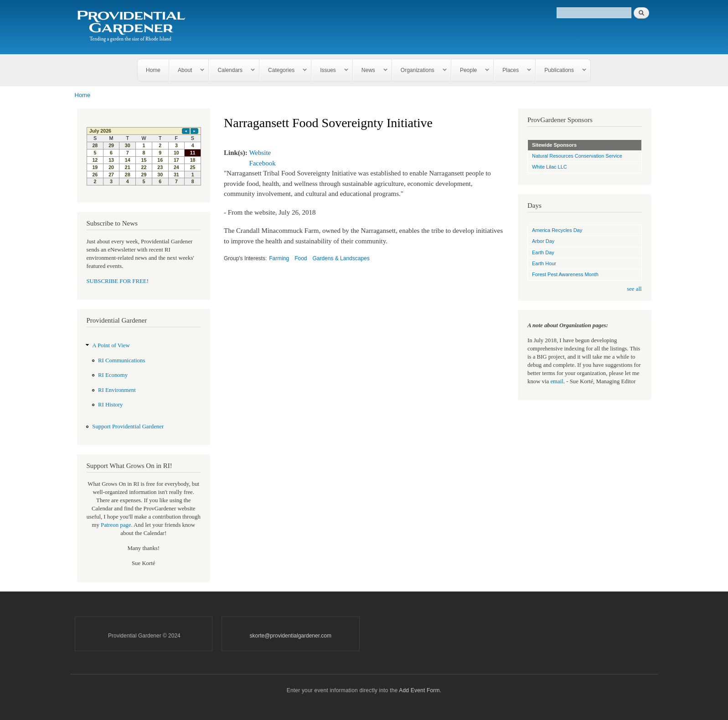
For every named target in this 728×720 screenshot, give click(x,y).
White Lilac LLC (550, 167)
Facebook (262, 163)
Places (513, 70)
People (470, 70)
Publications (561, 70)
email (557, 381)
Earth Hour (544, 263)
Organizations (420, 70)
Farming (279, 258)
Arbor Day (543, 241)
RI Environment (117, 390)
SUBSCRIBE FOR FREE (117, 281)
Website (260, 153)
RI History (110, 405)
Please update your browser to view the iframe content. (144, 156)
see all (634, 289)
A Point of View (111, 345)
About (187, 70)
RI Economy (113, 375)
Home (153, 70)
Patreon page (116, 525)
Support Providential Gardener (128, 427)
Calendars (232, 70)
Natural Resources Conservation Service (577, 156)
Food (301, 258)
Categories (283, 70)
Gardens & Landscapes (341, 258)
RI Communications (121, 360)
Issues (330, 70)
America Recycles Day (557, 230)
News (370, 70)
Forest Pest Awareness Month (565, 274)
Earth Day (543, 252)
